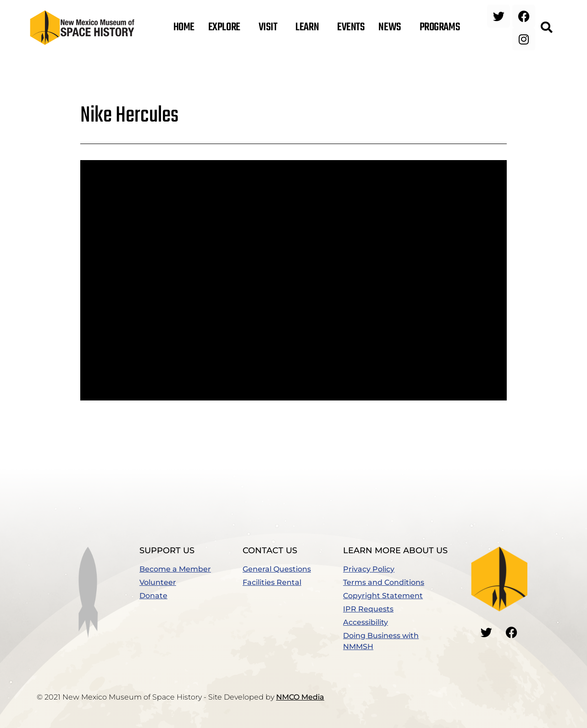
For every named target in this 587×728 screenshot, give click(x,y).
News (392, 28)
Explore (227, 28)
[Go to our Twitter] (487, 632)
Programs (442, 28)
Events (351, 28)
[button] (546, 28)
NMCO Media (300, 697)
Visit (270, 28)
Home (184, 28)
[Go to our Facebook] (512, 632)
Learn (309, 28)
